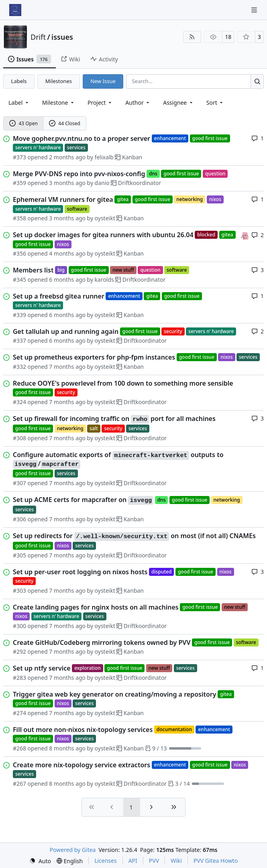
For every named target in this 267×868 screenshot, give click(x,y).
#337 (19, 340)
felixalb (104, 157)
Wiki (176, 861)
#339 (19, 315)
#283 (19, 678)
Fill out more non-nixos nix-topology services (83, 730)
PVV (154, 861)
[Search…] (257, 81)
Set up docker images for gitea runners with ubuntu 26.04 (103, 235)
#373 (19, 157)
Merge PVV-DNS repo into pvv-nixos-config (79, 174)
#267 (19, 784)
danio (102, 183)
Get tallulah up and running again (66, 331)
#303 (19, 591)
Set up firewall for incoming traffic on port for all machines (114, 419)
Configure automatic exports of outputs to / (118, 459)
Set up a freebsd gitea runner (59, 296)
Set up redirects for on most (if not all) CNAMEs (134, 536)
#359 (19, 183)
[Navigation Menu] (255, 10)
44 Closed (65, 123)
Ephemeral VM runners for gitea (63, 199)
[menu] (215, 103)
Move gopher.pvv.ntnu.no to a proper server (82, 138)
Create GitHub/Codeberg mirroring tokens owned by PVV (102, 642)
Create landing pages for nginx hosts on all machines (96, 607)
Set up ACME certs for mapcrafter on (83, 500)
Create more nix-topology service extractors (82, 765)
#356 (19, 253)
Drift (38, 37)
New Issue (103, 81)
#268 (19, 748)
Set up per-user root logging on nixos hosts (80, 572)
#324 (19, 402)
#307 (19, 483)
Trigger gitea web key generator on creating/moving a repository (115, 694)
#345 (19, 280)
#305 (19, 555)
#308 (19, 438)
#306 (19, 519)
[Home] (15, 10)
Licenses (106, 861)
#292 (19, 652)
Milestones (59, 81)
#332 (19, 367)
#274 (19, 713)
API (133, 861)
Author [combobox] (138, 103)
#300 (19, 626)
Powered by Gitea (73, 850)
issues (62, 37)
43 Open (23, 123)
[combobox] (19, 103)
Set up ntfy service (42, 668)
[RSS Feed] (192, 37)
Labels (19, 81)
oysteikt (105, 218)
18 (228, 37)
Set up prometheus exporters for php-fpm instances (94, 357)
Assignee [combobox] (178, 103)
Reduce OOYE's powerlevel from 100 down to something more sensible (123, 383)
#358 (19, 218)
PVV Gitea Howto (216, 861)
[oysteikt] (245, 235)
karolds (104, 280)
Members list (33, 270)
